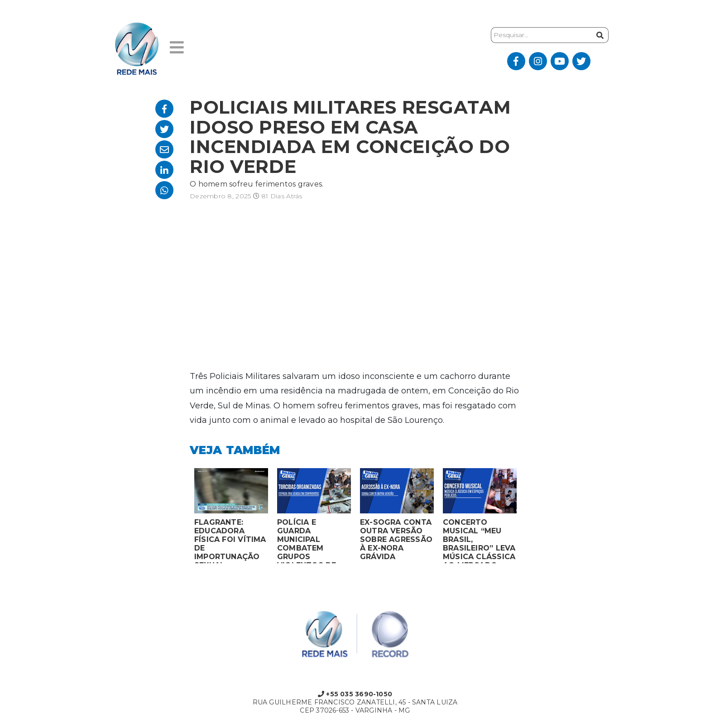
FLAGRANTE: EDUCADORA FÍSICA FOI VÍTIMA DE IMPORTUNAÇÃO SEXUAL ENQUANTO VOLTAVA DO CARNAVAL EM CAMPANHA (230, 541)
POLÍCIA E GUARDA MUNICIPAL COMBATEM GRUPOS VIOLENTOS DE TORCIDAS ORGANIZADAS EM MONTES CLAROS (313, 541)
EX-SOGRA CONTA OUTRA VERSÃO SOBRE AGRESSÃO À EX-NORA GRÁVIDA (396, 539)
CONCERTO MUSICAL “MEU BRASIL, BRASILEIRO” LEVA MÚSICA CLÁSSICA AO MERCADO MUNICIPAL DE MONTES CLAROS (479, 541)
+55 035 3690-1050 (355, 694)
